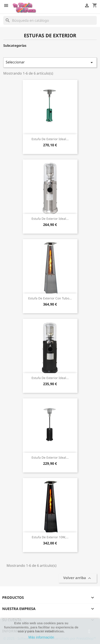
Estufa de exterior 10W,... (50, 537)
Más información (41, 637)
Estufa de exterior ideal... (50, 139)
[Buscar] (50, 20)
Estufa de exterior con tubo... (50, 298)
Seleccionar (50, 62)
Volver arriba (78, 578)
